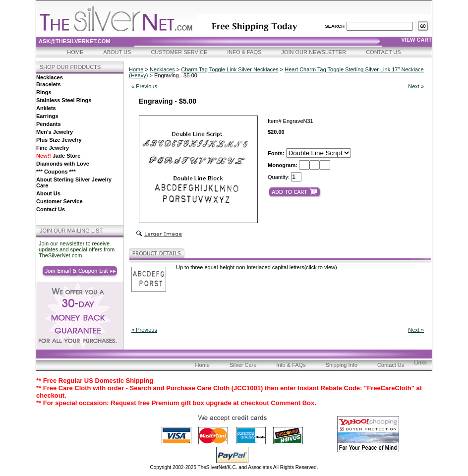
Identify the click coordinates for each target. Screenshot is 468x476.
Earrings (47, 116)
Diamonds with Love (63, 164)
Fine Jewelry (53, 148)
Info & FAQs (244, 52)
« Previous (144, 86)
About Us (117, 52)
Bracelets (49, 84)
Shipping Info (342, 365)
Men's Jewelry (55, 132)
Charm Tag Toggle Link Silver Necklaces (230, 69)
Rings (44, 92)
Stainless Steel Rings (64, 100)
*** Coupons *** (56, 172)
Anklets (46, 108)
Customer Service (179, 52)
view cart (416, 40)
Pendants (49, 124)
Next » (416, 86)
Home (75, 52)
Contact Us (383, 52)
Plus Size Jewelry (59, 140)
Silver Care (243, 365)
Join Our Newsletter (314, 52)
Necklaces (50, 77)
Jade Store (58, 156)
